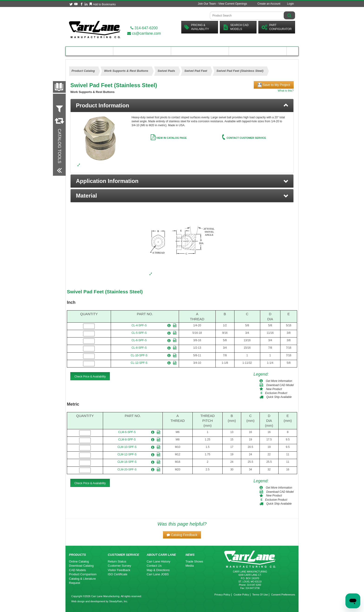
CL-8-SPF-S (139, 348)
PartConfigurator (276, 27)
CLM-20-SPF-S (127, 470)
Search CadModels (236, 27)
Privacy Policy (222, 595)
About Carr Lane (258, 51)
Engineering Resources (142, 51)
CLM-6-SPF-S (127, 432)
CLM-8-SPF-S (127, 440)
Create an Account (269, 4)
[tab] (182, 106)
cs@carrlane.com (144, 33)
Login (291, 4)
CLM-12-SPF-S (127, 454)
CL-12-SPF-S (139, 363)
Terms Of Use (260, 595)
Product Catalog (89, 51)
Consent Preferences (283, 595)
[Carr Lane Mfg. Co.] (95, 29)
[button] (182, 181)
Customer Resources (200, 51)
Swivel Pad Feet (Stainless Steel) (105, 292)
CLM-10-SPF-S (127, 447)
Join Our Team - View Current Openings (222, 4)
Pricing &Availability (197, 27)
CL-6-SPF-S (139, 340)
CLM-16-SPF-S (127, 462)
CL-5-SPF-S (139, 333)
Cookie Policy (241, 595)
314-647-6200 (144, 28)
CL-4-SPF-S (139, 325)
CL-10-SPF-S (139, 355)
